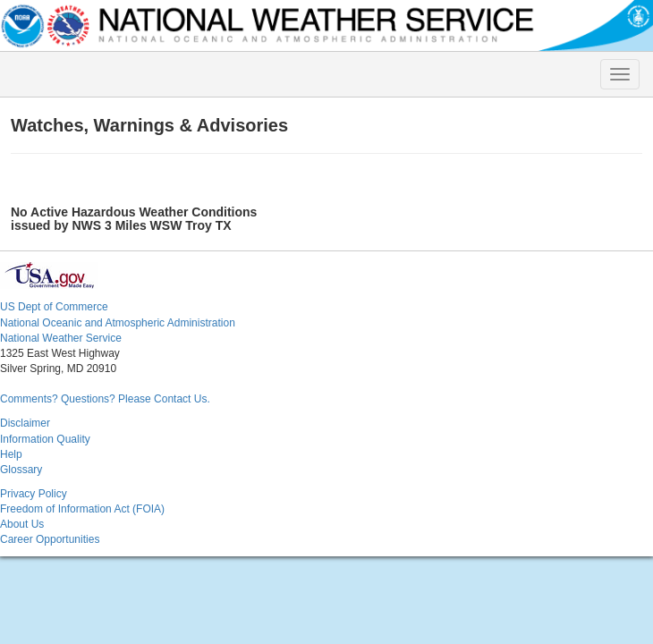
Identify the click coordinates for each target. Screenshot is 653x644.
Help (11, 454)
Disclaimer (25, 423)
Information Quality (45, 439)
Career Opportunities (50, 539)
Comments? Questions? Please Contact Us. (105, 399)
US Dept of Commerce (54, 307)
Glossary (21, 470)
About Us (22, 524)
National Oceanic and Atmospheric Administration (118, 323)
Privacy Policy (34, 494)
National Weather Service (61, 338)
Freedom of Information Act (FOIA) (82, 509)
